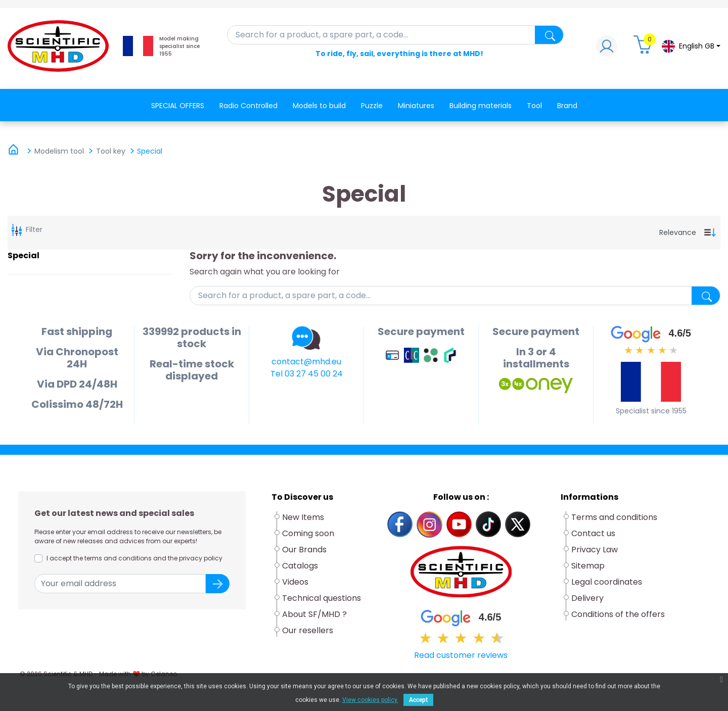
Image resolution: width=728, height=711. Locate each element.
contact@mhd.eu (306, 362)
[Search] (396, 35)
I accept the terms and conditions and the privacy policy (134, 558)
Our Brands (304, 550)
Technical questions (322, 598)
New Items (303, 517)
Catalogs (300, 566)
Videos (295, 582)
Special (24, 255)
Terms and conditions (614, 517)
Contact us (593, 533)
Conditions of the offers (619, 614)
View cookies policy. (370, 700)
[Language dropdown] (691, 46)
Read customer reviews (461, 655)
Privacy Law (595, 550)
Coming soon (308, 533)
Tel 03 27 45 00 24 (307, 374)
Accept (418, 700)
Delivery (587, 598)
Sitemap (588, 566)
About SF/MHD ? (314, 614)
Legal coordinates (607, 582)
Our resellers (308, 630)
